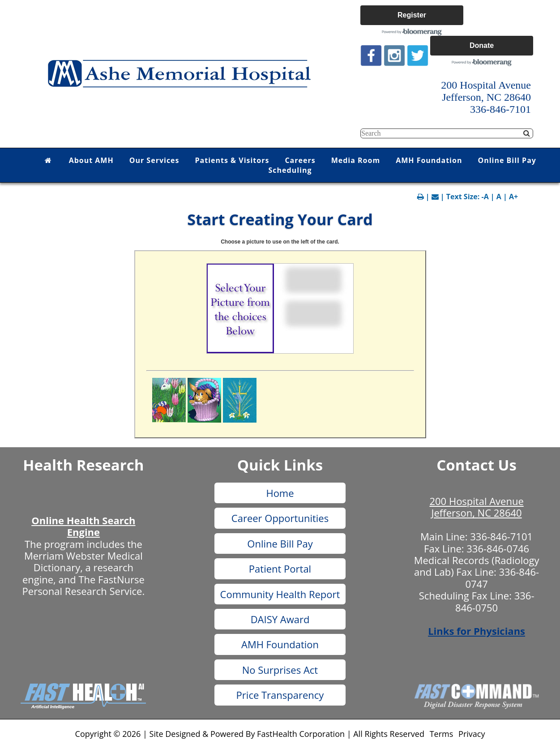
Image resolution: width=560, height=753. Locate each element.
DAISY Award (280, 619)
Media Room (356, 160)
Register (412, 15)
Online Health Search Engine (83, 526)
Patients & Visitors (232, 160)
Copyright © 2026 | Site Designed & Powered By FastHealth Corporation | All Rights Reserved (250, 734)
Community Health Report (280, 594)
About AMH (91, 160)
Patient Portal (280, 569)
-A (485, 197)
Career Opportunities (280, 518)
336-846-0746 (498, 548)
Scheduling (290, 170)
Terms (442, 734)
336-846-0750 (495, 601)
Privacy (472, 734)
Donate (482, 45)
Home (280, 493)
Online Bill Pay (507, 160)
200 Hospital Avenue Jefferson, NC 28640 (476, 507)
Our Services (154, 160)
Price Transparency (280, 695)
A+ (513, 197)
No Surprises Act (280, 670)
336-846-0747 (502, 578)
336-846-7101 (501, 536)
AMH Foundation (429, 160)
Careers (300, 160)
